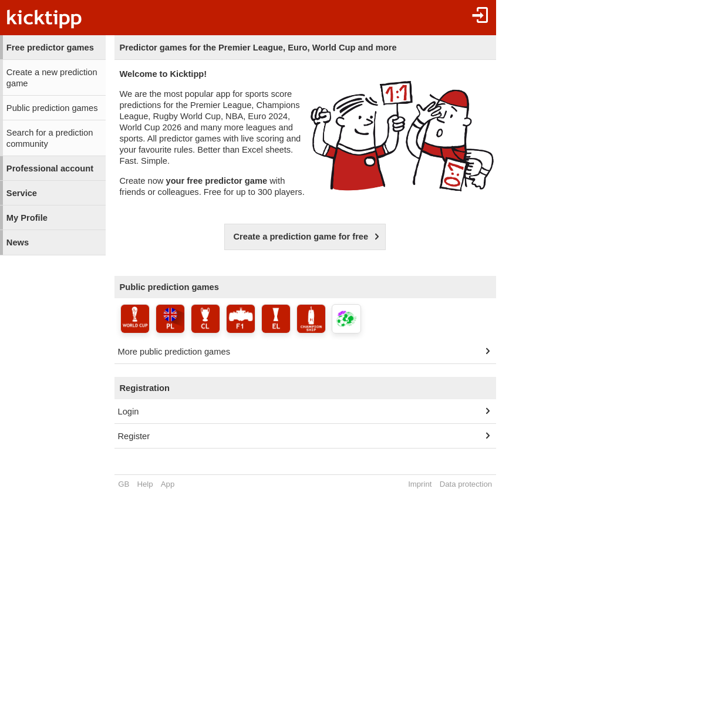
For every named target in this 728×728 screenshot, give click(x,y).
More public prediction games (174, 352)
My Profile (27, 218)
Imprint (420, 484)
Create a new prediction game (52, 78)
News (18, 242)
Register (134, 436)
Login (129, 412)
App (168, 484)
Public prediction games (52, 108)
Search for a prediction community (50, 138)
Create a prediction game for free (301, 237)
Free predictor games (50, 48)
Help (145, 484)
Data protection (466, 484)
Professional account (50, 168)
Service (22, 193)
